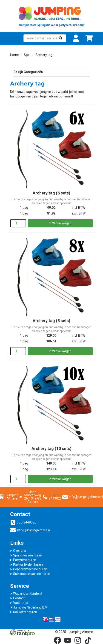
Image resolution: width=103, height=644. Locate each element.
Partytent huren (25, 560)
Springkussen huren (28, 555)
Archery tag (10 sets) (51, 448)
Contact (19, 598)
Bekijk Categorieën (51, 72)
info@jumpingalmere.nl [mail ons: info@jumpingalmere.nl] (34, 530)
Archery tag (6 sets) (51, 193)
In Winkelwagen (60, 223)
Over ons (20, 551)
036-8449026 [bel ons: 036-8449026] (27, 522)
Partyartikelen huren (28, 565)
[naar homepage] (51, 16)
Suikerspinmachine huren (32, 574)
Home (14, 55)
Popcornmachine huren (30, 569)
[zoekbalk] (45, 38)
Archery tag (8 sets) (51, 321)
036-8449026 (52, 497)
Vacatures (21, 603)
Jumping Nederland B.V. (30, 607)
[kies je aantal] (18, 223)
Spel (27, 55)
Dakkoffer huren (25, 612)
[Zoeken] (61, 38)
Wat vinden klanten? (28, 594)
